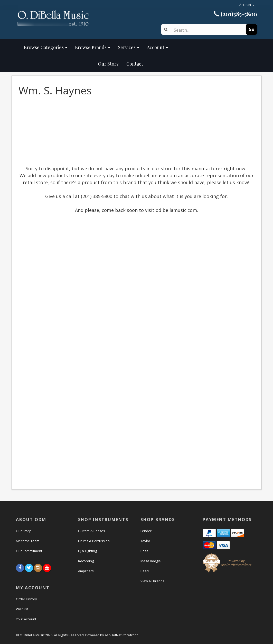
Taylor (145, 541)
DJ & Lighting (87, 551)
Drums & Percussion (94, 541)
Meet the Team (28, 541)
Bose (144, 551)
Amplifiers (86, 571)
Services (129, 47)
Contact (135, 64)
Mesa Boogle (151, 561)
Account (247, 5)
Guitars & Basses (92, 531)
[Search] (205, 30)
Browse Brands (93, 47)
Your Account (26, 619)
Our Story (71, 64)
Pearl (145, 571)
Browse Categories (46, 47)
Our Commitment (29, 551)
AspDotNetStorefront (121, 635)
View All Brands (152, 581)
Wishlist (22, 609)
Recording (86, 561)
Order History (26, 599)
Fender (146, 531)
